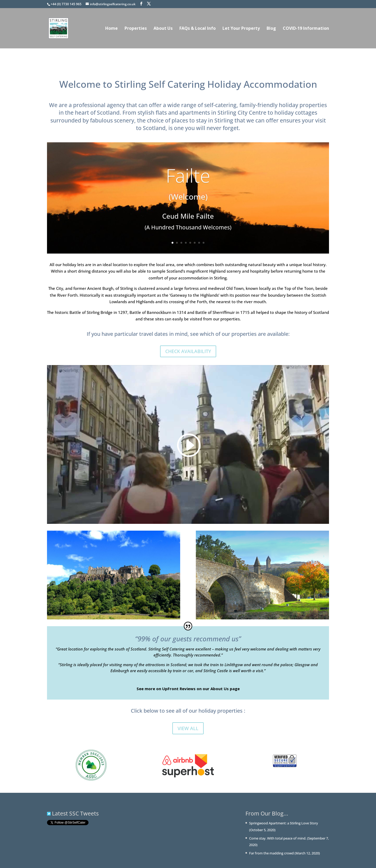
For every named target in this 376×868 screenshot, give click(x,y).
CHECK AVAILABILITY (188, 351)
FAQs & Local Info (198, 29)
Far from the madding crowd (271, 853)
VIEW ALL (188, 728)
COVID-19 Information (306, 29)
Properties (136, 29)
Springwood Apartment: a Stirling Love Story (284, 823)
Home (111, 29)
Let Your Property (241, 29)
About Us (163, 29)
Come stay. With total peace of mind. (278, 838)
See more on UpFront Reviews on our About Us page (188, 689)
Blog (271, 29)
